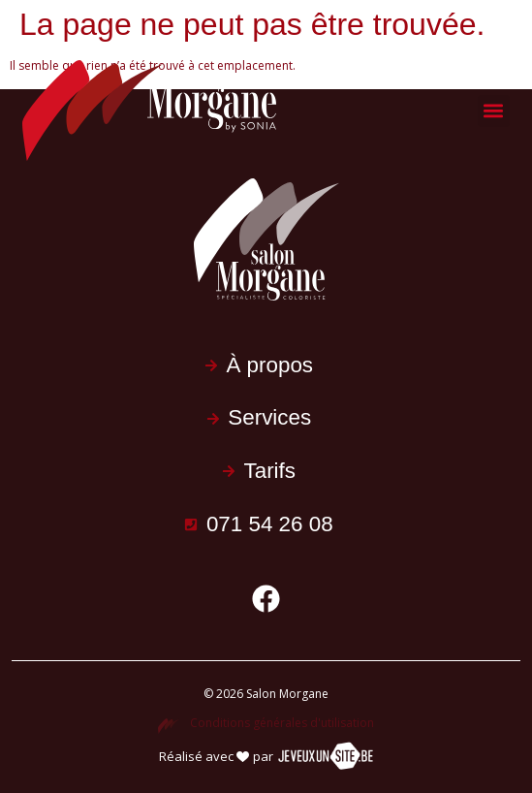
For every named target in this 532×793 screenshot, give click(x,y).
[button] (494, 111)
